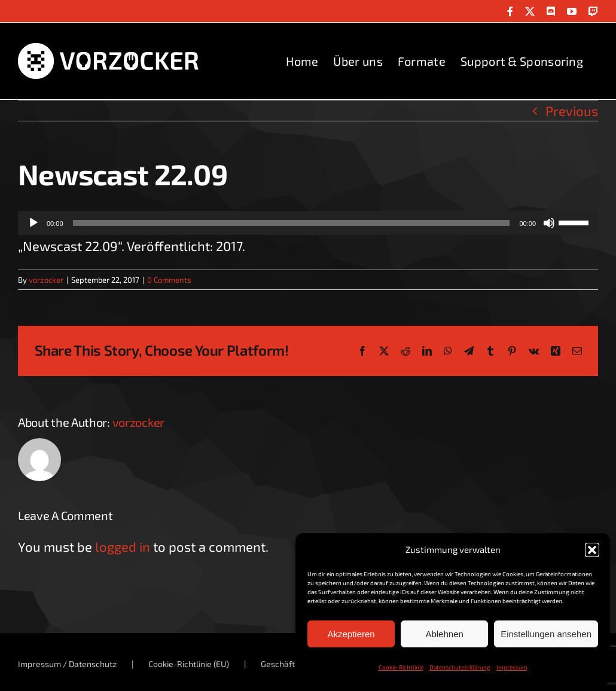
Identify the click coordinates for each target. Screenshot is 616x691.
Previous (572, 111)
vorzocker (46, 280)
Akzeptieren (351, 634)
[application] (308, 223)
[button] (592, 550)
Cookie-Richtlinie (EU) (189, 664)
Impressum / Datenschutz (67, 664)
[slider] (292, 223)
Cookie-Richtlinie (401, 667)
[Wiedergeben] (33, 223)
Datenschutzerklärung (460, 667)
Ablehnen (444, 634)
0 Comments (169, 280)
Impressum (512, 667)
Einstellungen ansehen (546, 634)
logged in (123, 546)
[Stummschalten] (549, 223)
